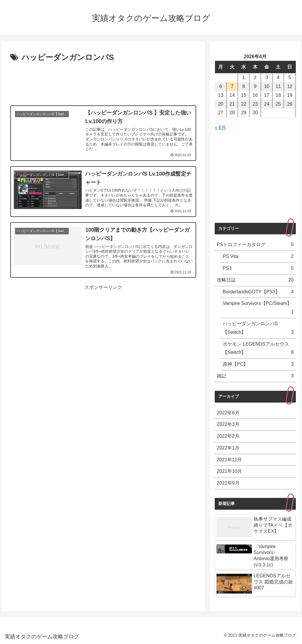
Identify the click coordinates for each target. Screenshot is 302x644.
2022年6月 (228, 413)
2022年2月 (228, 436)
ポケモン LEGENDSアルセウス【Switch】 (258, 349)
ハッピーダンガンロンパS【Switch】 (258, 329)
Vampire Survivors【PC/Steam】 (258, 309)
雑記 (255, 376)
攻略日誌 (255, 280)
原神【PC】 (258, 364)
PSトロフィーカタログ (255, 245)
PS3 (258, 268)
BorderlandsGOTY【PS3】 (258, 292)
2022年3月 (228, 424)
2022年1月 (228, 448)
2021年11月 (229, 460)
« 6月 (220, 127)
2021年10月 (229, 471)
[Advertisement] (103, 82)
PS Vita (258, 257)
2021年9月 (228, 483)
